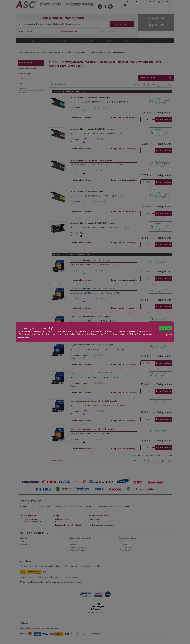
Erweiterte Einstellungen (163, 332)
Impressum (168, 335)
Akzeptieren (166, 328)
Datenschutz (71, 334)
